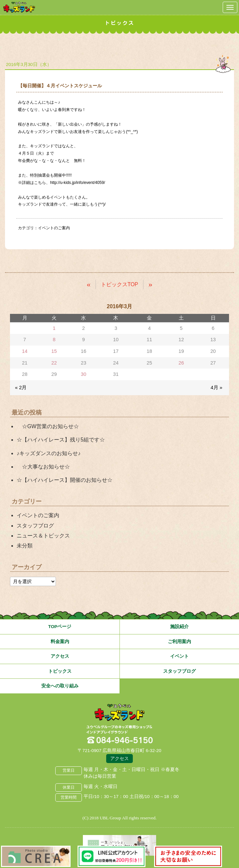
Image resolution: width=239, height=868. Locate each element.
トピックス (60, 671)
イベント (179, 656)
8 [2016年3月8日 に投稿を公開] (54, 340)
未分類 (25, 546)
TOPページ (60, 627)
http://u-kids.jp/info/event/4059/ (77, 183)
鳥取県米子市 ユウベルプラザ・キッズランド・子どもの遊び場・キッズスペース (19, 7)
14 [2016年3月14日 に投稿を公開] (25, 351)
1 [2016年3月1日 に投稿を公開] (54, 328)
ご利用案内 (179, 642)
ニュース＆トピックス (43, 536)
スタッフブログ (35, 526)
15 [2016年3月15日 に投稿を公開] (54, 351)
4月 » (217, 388)
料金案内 (60, 642)
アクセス (60, 656)
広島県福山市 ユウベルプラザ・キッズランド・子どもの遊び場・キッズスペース (120, 713)
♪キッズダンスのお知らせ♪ (49, 453)
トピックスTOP (120, 284)
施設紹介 (179, 627)
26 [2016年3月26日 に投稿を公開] (181, 363)
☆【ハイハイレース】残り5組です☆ (61, 440)
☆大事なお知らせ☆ (43, 467)
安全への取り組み (60, 686)
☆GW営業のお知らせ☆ (48, 426)
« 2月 (21, 388)
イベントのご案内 (54, 228)
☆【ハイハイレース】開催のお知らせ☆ (65, 480)
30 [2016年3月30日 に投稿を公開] (84, 374)
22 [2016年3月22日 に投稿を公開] (54, 363)
